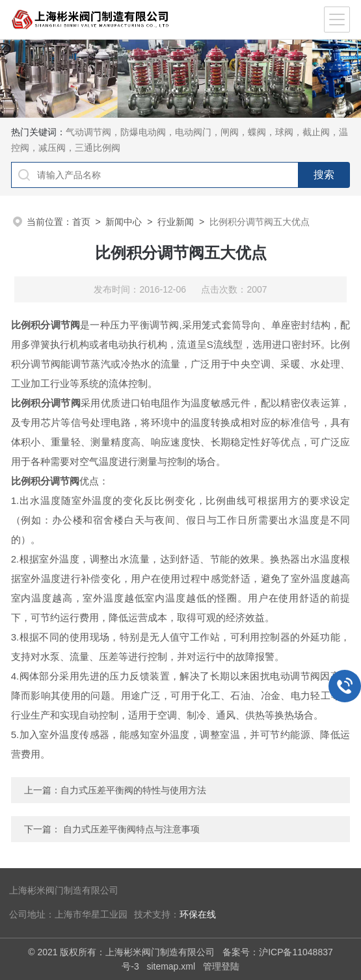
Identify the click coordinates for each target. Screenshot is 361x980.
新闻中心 (124, 222)
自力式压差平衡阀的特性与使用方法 (133, 790)
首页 (81, 222)
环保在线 (198, 915)
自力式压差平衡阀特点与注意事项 (131, 829)
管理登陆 (221, 966)
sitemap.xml (171, 966)
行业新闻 (176, 222)
